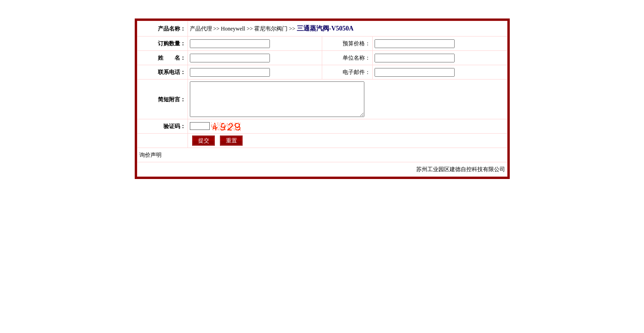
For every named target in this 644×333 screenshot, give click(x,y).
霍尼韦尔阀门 (271, 29)
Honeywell (233, 29)
